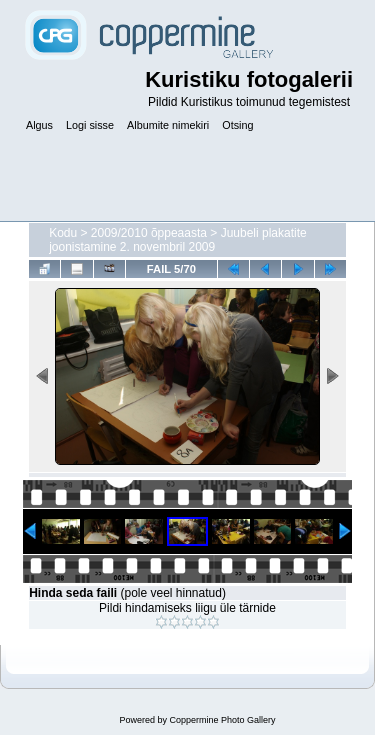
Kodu (63, 233)
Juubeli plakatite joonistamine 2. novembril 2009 (178, 240)
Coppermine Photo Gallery (222, 720)
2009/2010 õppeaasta (149, 233)
